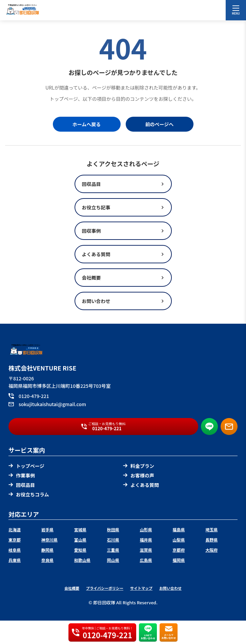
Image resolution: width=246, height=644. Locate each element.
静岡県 (47, 550)
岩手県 (47, 529)
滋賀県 (146, 550)
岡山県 (113, 560)
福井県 (146, 540)
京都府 (179, 550)
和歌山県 (82, 560)
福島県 (179, 529)
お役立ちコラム (29, 494)
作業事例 (22, 475)
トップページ (26, 466)
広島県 (146, 560)
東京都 (15, 540)
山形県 (146, 529)
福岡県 (179, 560)
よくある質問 (141, 485)
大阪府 (211, 550)
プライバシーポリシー (105, 588)
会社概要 (72, 588)
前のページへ (160, 124)
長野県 (211, 540)
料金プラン (139, 466)
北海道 (15, 529)
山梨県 (179, 540)
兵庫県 (15, 560)
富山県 (80, 540)
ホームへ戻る (87, 124)
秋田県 (113, 529)
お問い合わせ (170, 588)
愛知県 (80, 550)
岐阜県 (15, 550)
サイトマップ (141, 588)
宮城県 (80, 529)
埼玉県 (211, 529)
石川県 (113, 540)
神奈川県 (49, 540)
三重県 (113, 550)
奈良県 (47, 560)
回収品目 (22, 485)
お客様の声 (139, 475)
